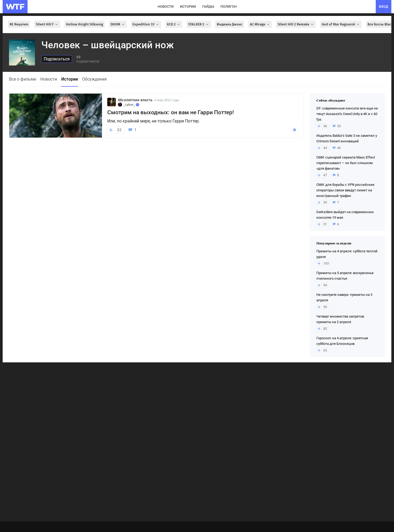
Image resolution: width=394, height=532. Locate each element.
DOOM (118, 24)
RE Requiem (19, 24)
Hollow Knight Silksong (85, 24)
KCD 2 (174, 24)
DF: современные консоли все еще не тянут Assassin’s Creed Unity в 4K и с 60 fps (347, 114)
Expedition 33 (146, 24)
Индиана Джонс (230, 24)
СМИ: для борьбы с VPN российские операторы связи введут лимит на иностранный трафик (345, 190)
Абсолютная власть (135, 100)
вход (384, 6)
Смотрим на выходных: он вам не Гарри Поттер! (171, 112)
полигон (229, 6)
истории (188, 6)
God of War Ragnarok (341, 24)
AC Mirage (260, 24)
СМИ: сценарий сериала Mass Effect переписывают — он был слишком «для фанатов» (346, 163)
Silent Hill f (47, 24)
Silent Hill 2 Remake (296, 24)
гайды (208, 6)
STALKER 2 (199, 24)
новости (166, 6)
